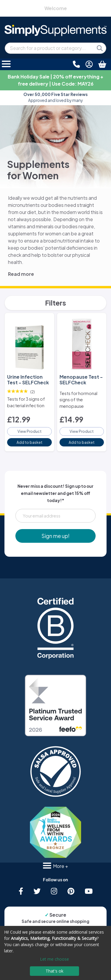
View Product (29, 431)
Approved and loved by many (55, 97)
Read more (21, 274)
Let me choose (54, 959)
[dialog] (55, 953)
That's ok (54, 971)
